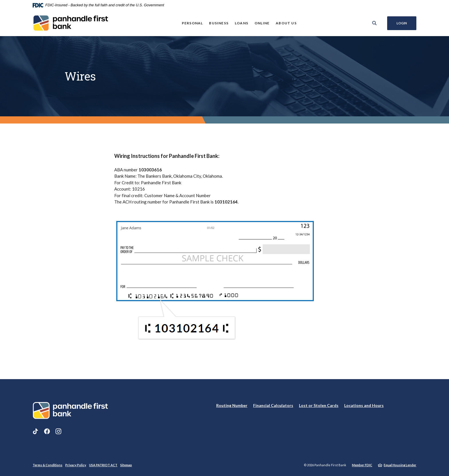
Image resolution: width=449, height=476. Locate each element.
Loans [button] (242, 23)
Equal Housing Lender (400, 465)
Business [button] (219, 23)
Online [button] (262, 23)
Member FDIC (362, 465)
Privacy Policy (76, 465)
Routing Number (232, 405)
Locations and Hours (364, 405)
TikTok (36, 431)
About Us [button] (286, 23)
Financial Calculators (273, 405)
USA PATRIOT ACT (103, 465)
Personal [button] (192, 23)
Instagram (58, 431)
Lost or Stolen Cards (319, 405)
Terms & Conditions (48, 465)
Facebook (47, 431)
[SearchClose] (375, 23)
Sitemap (126, 465)
